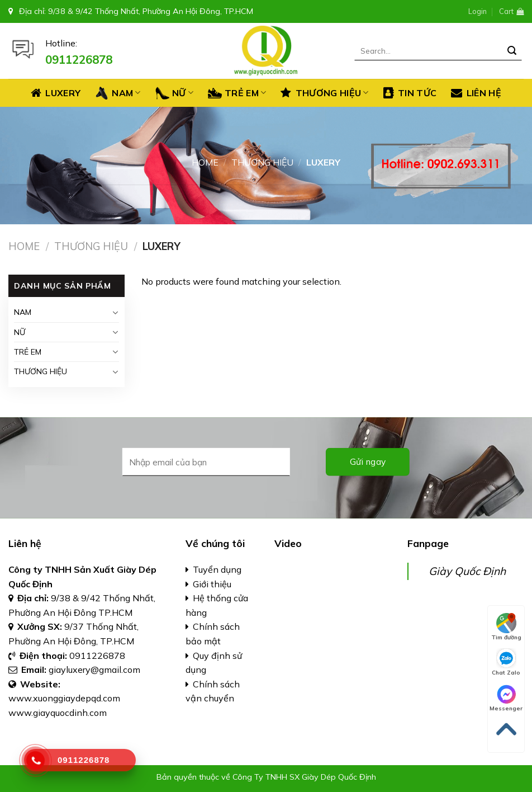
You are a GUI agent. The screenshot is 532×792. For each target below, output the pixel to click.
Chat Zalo (506, 662)
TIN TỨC (410, 93)
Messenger (506, 698)
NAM (118, 93)
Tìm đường (506, 627)
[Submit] (512, 51)
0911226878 (97, 656)
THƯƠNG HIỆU (324, 93)
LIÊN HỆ (476, 93)
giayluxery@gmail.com (96, 670)
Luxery (56, 93)
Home (205, 162)
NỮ (174, 93)
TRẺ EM (237, 93)
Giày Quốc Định (467, 571)
